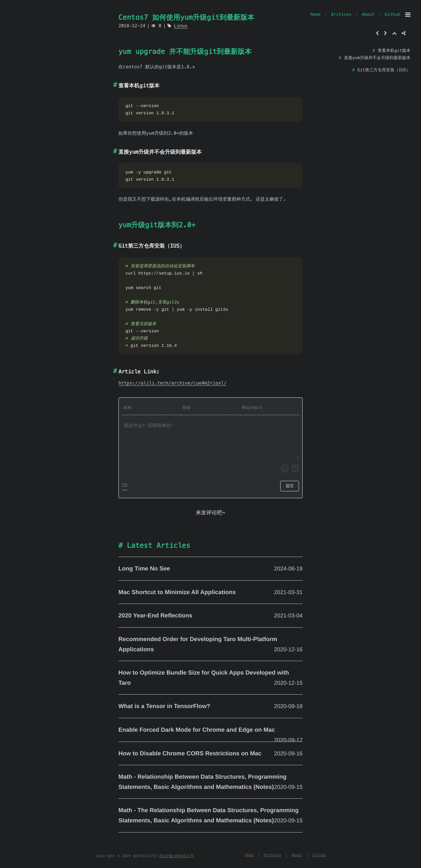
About (368, 14)
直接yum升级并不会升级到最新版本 (377, 58)
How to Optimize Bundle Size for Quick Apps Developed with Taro (210, 679)
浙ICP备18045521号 (177, 856)
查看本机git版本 (394, 50)
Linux (181, 26)
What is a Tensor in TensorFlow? (210, 706)
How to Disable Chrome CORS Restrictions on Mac (210, 754)
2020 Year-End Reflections (210, 616)
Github (393, 14)
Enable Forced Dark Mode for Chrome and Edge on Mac (210, 731)
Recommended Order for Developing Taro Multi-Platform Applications (210, 645)
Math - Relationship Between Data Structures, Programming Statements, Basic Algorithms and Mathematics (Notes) (210, 783)
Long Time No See (210, 569)
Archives (341, 14)
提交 (290, 486)
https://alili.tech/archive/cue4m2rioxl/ (173, 383)
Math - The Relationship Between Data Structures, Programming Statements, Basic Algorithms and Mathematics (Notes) (210, 816)
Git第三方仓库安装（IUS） (384, 70)
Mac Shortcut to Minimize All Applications (210, 592)
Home (316, 14)
